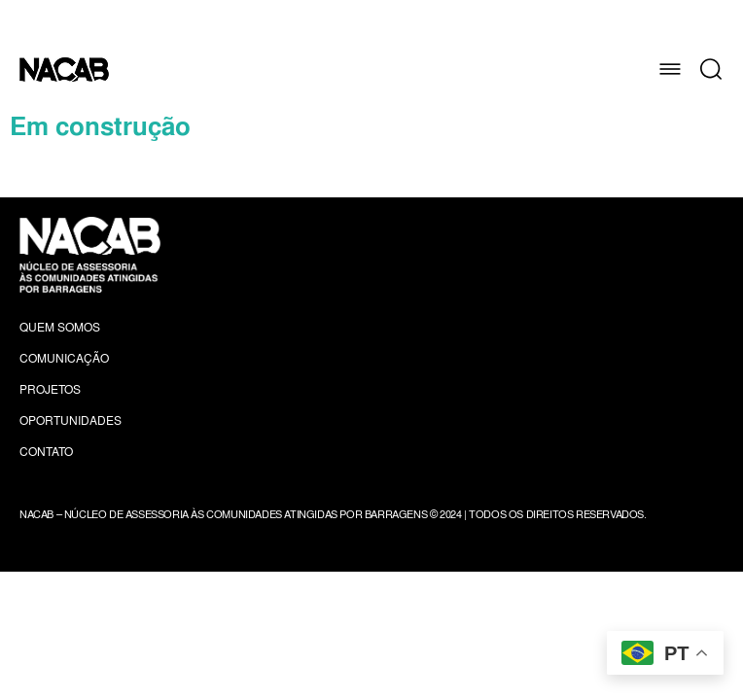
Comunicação (64, 358)
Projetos (50, 389)
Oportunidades (71, 420)
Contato (46, 452)
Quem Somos (60, 327)
